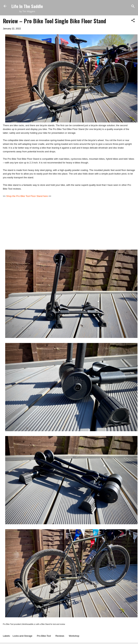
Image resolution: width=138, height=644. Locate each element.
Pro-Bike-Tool (44, 636)
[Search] (133, 7)
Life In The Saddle (27, 6)
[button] (133, 21)
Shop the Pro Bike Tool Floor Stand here (27, 196)
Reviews (60, 636)
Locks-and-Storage (23, 636)
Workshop (74, 636)
